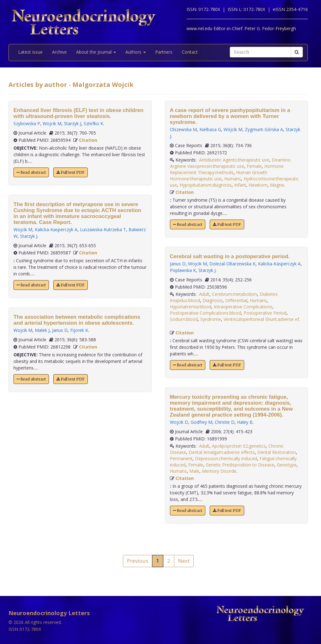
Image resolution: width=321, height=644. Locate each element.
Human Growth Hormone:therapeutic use (218, 176)
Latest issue (30, 52)
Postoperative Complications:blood (205, 313)
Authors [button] (136, 52)
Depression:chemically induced (226, 458)
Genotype (287, 465)
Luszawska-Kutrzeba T (103, 229)
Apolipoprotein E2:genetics (239, 446)
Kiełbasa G (210, 129)
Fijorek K (79, 330)
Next (184, 561)
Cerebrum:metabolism (234, 294)
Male (194, 471)
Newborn (258, 185)
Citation (88, 140)
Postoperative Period (265, 313)
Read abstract (31, 172)
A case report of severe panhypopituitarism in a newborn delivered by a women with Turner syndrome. (230, 116)
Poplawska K (183, 270)
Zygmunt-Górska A (264, 129)
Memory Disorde (219, 471)
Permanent (181, 458)
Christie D (225, 422)
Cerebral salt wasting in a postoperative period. (230, 256)
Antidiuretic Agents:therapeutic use (234, 160)
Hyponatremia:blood (191, 307)
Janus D (60, 330)
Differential (236, 300)
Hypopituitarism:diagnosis (206, 185)
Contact (190, 52)
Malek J (42, 330)
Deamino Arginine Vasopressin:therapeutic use (230, 163)
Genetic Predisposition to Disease (240, 465)
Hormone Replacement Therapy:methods (227, 169)
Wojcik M (52, 123)
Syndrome (211, 319)
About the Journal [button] (96, 52)
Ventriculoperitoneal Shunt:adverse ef (261, 319)
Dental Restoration (277, 452)
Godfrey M (201, 422)
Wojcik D (179, 422)
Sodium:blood (184, 319)
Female (254, 166)
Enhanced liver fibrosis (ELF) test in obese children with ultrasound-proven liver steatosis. (79, 113)
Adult (204, 294)
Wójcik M (233, 129)
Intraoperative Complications (243, 307)
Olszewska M (183, 129)
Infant (240, 185)
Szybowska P (27, 123)
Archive (59, 52)
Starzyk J (73, 123)
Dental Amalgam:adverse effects (222, 452)
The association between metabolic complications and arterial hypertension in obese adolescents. (77, 320)
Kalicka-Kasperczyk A (56, 229)
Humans (233, 179)
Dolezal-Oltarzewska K (232, 264)
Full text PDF (71, 172)
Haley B (245, 422)
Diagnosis (213, 300)
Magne (277, 185)
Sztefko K (93, 123)
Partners (164, 52)
